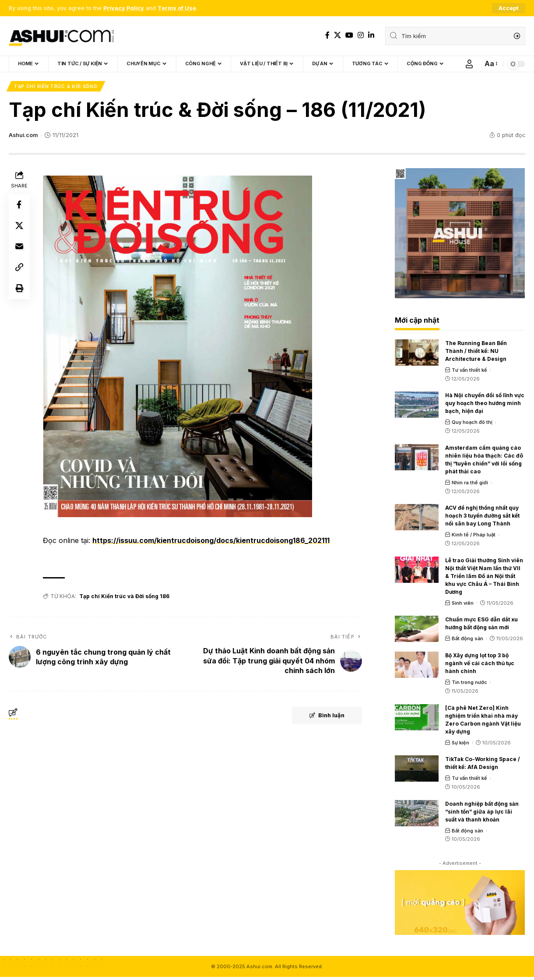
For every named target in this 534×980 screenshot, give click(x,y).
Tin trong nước (469, 682)
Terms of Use (177, 8)
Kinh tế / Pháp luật (474, 535)
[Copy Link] (19, 268)
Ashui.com (23, 135)
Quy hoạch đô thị (472, 422)
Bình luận (326, 716)
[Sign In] (469, 64)
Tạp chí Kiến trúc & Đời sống (56, 86)
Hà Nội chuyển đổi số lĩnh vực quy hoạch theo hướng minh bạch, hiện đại (485, 403)
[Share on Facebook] (19, 205)
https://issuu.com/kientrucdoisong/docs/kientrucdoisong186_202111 (211, 540)
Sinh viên (463, 603)
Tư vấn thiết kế (469, 370)
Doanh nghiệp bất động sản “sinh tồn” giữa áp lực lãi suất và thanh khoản (482, 812)
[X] (337, 35)
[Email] (19, 247)
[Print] (19, 289)
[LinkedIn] (371, 35)
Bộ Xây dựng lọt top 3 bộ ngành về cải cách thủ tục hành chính (480, 663)
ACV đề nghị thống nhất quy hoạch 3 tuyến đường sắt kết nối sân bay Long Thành (482, 516)
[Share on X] (19, 226)
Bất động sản (467, 638)
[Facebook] (327, 35)
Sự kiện (460, 743)
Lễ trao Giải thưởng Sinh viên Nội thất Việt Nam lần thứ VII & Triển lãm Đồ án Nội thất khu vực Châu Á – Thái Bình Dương (484, 576)
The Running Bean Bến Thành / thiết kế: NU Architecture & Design (476, 351)
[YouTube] (349, 35)
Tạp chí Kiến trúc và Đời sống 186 (124, 596)
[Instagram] (361, 35)
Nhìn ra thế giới (470, 483)
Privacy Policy (124, 8)
